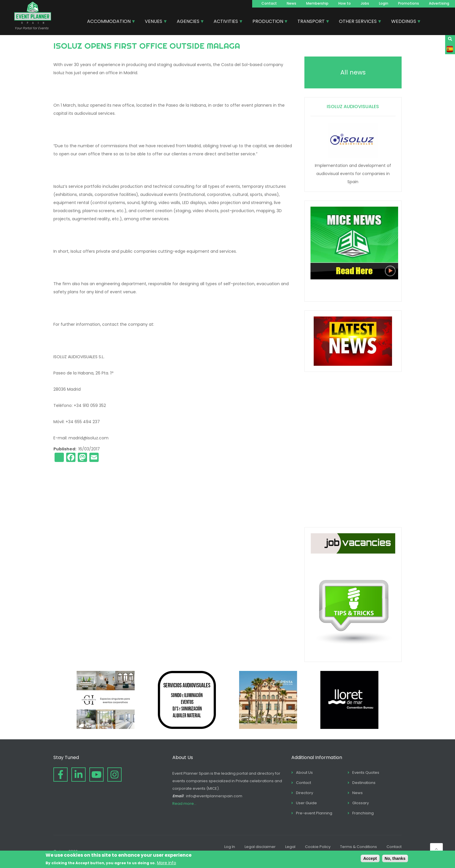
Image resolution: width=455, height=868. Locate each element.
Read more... (184, 804)
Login (384, 3)
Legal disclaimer (260, 847)
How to (345, 3)
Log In (230, 847)
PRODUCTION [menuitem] (268, 22)
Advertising (439, 3)
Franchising (363, 813)
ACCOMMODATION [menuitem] (109, 22)
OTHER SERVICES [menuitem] (358, 22)
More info (167, 863)
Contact (269, 3)
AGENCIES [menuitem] (188, 22)
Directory (305, 793)
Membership (317, 3)
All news (353, 72)
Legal (290, 847)
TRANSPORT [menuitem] (311, 22)
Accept (370, 858)
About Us (304, 773)
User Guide (306, 803)
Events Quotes (366, 773)
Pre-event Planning (314, 813)
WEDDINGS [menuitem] (404, 22)
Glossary (361, 803)
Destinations (364, 783)
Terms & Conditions (359, 847)
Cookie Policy (318, 847)
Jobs (365, 3)
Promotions (409, 3)
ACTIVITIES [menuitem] (226, 22)
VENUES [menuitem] (154, 22)
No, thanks (395, 858)
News (291, 3)
